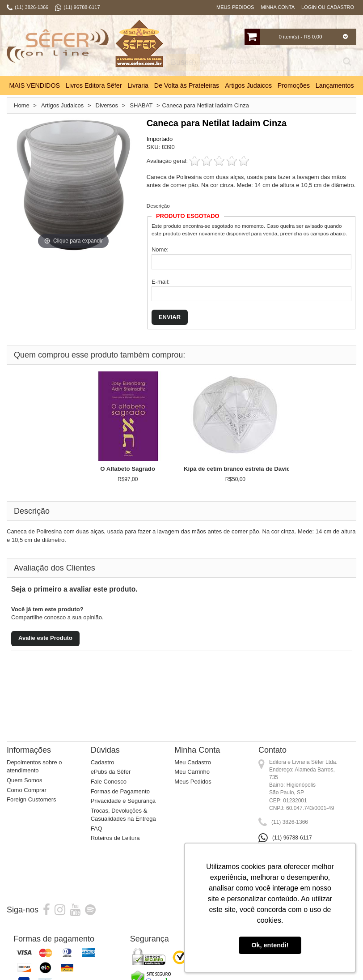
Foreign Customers (32, 799)
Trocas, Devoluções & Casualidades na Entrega (123, 815)
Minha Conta (278, 7)
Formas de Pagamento (120, 791)
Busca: (183, 63)
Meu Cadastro (193, 762)
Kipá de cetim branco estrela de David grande (248, 469)
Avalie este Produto (45, 638)
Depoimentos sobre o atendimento (34, 767)
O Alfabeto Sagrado (128, 469)
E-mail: (160, 282)
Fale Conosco (109, 782)
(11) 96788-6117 (292, 838)
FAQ (97, 829)
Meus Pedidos (235, 7)
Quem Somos (24, 780)
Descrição (158, 206)
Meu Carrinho (192, 772)
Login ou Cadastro (328, 7)
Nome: (160, 249)
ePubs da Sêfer (111, 772)
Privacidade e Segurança (123, 801)
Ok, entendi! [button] (270, 945)
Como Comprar (27, 790)
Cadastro (103, 762)
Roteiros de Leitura (115, 838)
